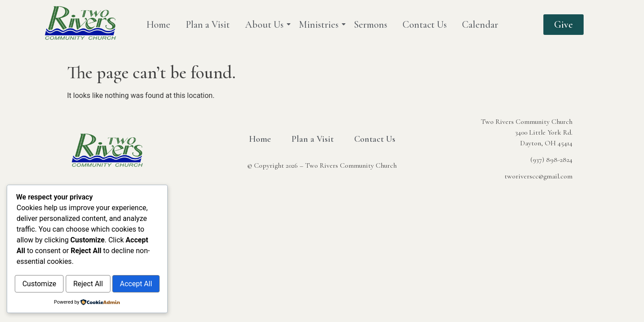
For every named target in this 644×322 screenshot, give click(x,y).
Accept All (87, 284)
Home (158, 25)
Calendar (480, 25)
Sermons (371, 25)
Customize (51, 265)
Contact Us (425, 25)
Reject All (125, 265)
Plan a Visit (208, 25)
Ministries (320, 25)
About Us (266, 25)
